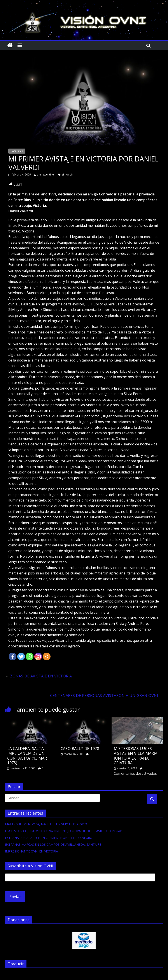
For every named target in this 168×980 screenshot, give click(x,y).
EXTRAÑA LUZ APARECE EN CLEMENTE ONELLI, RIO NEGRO (49, 838)
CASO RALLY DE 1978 (80, 748)
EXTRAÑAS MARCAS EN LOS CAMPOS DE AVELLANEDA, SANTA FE (53, 844)
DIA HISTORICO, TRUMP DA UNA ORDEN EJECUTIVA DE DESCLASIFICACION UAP (64, 831)
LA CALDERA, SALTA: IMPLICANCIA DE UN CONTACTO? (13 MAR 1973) (27, 756)
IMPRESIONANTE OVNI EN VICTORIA (31, 851)
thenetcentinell (46, 175)
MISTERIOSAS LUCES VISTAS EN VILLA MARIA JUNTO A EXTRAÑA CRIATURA (136, 756)
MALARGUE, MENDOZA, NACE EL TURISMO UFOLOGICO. (46, 824)
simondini (68, 175)
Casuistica (17, 151)
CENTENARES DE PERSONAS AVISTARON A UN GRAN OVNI (107, 695)
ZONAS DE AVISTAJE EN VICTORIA (38, 676)
